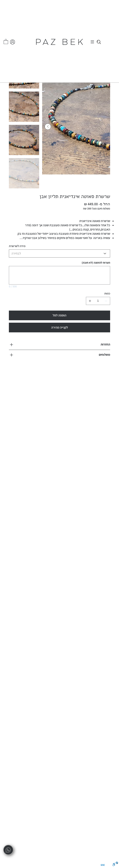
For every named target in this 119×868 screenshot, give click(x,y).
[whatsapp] (8, 850)
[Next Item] (48, 127)
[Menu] (93, 42)
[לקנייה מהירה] (60, 328)
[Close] (99, 42)
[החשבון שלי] (13, 42)
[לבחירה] (60, 254)
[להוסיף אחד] (90, 301)
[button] (6, 41)
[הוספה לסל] (60, 315)
